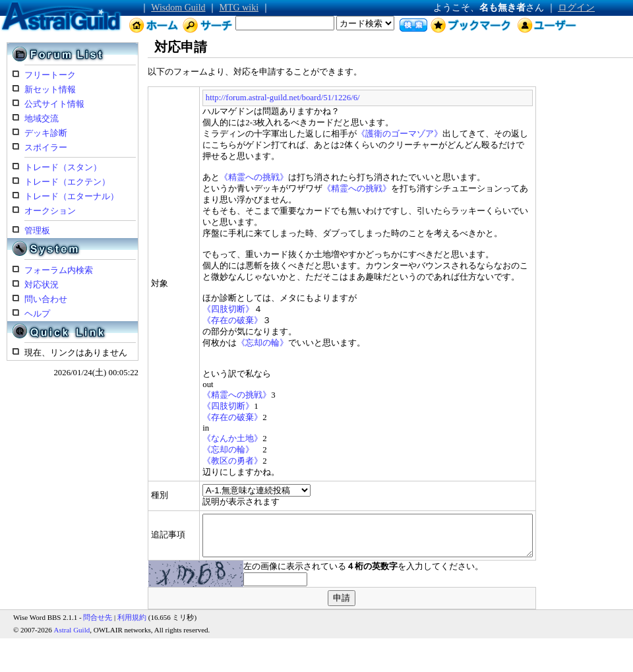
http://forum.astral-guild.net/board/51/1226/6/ (246, 98)
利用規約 (132, 614)
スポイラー (46, 148)
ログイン (576, 8)
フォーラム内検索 (59, 270)
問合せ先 (98, 614)
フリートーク (50, 75)
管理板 (37, 231)
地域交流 (42, 119)
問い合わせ (46, 299)
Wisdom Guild (178, 8)
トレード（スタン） (63, 168)
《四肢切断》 (192, 298)
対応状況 (42, 285)
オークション (50, 211)
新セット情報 (50, 90)
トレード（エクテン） (67, 182)
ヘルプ (37, 314)
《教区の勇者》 (196, 450)
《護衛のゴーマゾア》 (363, 134)
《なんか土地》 (196, 427)
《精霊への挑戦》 (218, 166)
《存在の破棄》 (196, 309)
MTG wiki (239, 8)
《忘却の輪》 (226, 332)
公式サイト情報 (54, 104)
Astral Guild (72, 626)
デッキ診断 (46, 133)
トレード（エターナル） (72, 197)
